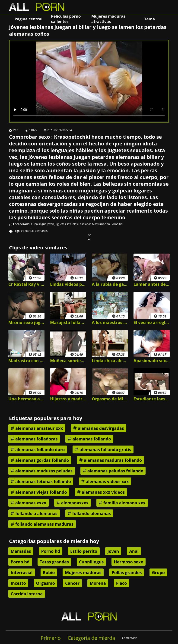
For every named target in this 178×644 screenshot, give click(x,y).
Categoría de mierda (91, 638)
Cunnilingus (39, 224)
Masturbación (101, 224)
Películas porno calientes (66, 19)
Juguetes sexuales (66, 224)
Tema (149, 19)
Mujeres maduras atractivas (108, 19)
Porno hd (117, 224)
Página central (29, 19)
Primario (51, 638)
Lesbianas (85, 224)
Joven (50, 224)
